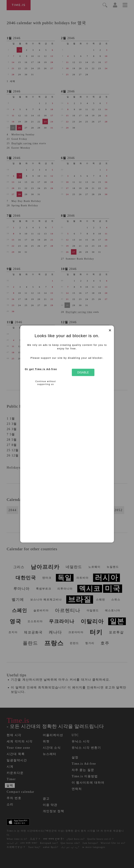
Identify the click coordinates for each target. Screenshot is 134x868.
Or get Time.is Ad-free (41, 369)
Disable (83, 372)
